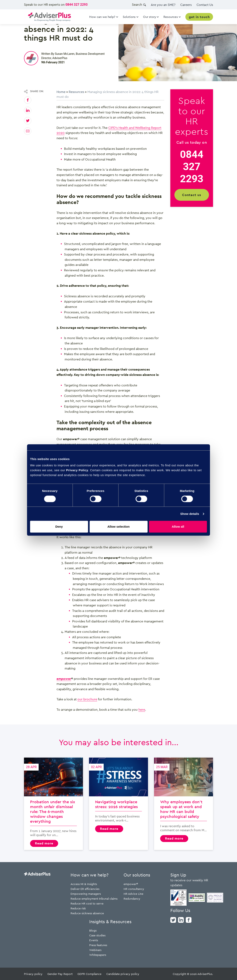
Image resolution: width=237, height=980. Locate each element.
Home (61, 92)
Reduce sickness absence (87, 913)
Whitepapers (98, 955)
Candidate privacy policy (123, 974)
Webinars (95, 950)
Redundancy (132, 899)
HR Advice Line (133, 894)
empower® (131, 884)
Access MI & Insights (84, 884)
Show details (190, 514)
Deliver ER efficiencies (85, 889)
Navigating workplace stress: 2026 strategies (118, 804)
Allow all (178, 527)
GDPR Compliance (89, 974)
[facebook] (189, 920)
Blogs (93, 930)
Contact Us (205, 5)
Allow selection (118, 527)
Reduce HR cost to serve (87, 903)
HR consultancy (134, 889)
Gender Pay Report (60, 974)
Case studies (97, 935)
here (142, 709)
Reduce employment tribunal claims (94, 899)
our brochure (87, 699)
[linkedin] (181, 920)
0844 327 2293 (77, 5)
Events (94, 940)
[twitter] (173, 920)
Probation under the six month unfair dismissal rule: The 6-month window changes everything (53, 804)
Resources (76, 92)
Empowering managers (86, 894)
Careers (186, 5)
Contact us (192, 195)
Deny (59, 527)
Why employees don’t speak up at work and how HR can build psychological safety (184, 804)
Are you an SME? (163, 5)
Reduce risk (78, 908)
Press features (98, 945)
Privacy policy (33, 974)
